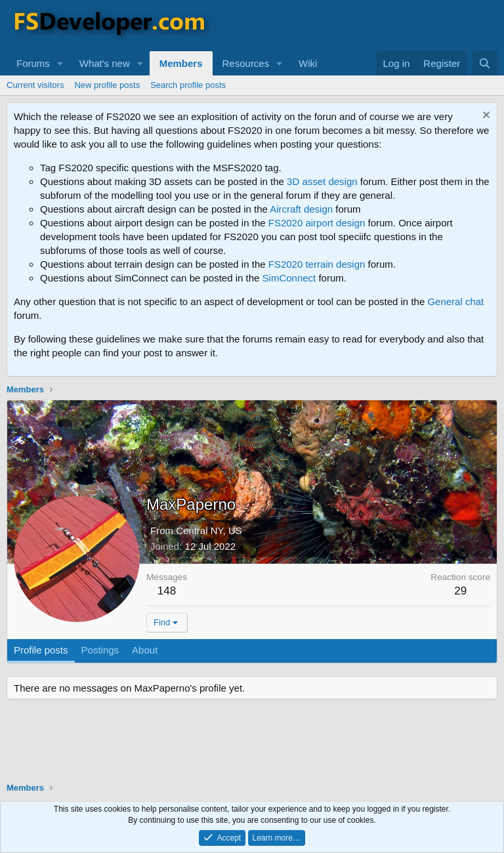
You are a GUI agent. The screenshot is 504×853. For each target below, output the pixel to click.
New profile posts (107, 85)
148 (167, 591)
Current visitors (35, 85)
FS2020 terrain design (317, 264)
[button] (60, 63)
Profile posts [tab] (41, 650)
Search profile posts (188, 85)
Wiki (308, 63)
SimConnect (289, 278)
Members (181, 63)
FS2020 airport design (317, 223)
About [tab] (145, 650)
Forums (33, 63)
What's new (105, 63)
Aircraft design (301, 209)
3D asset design (322, 181)
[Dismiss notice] (485, 116)
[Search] (485, 63)
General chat (455, 302)
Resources (246, 63)
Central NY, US (209, 531)
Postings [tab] (100, 650)
